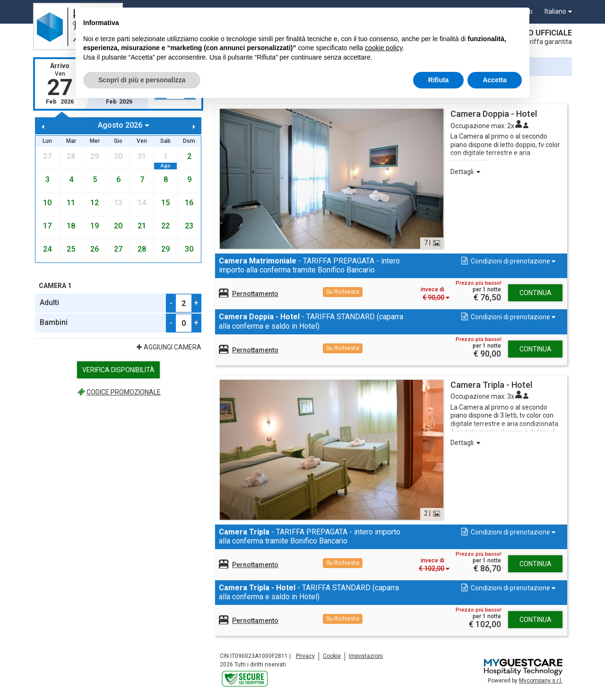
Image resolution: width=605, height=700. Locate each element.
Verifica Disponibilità (118, 370)
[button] (507, 261)
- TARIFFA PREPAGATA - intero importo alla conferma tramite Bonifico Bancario (309, 265)
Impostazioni (366, 656)
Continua (536, 293)
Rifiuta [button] (439, 80)
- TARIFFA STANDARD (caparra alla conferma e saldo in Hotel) (311, 321)
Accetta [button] (495, 80)
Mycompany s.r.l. (541, 681)
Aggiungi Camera (168, 347)
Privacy (305, 656)
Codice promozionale (118, 392)
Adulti (49, 302)
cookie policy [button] (384, 48)
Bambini (54, 322)
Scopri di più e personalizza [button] (142, 80)
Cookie (332, 656)
